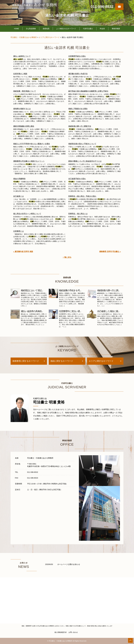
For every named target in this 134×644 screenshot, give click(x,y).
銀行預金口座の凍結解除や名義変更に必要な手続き (88, 91)
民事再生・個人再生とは (78, 214)
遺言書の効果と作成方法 (78, 74)
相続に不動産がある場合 (78, 109)
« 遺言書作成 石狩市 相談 (23, 252)
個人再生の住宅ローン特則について (27, 214)
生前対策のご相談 (20, 74)
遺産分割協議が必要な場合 (24, 126)
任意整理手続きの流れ (77, 56)
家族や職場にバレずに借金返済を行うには (85, 161)
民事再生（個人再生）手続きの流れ (82, 196)
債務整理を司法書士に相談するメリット (29, 161)
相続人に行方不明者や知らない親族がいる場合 (32, 144)
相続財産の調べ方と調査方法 (80, 126)
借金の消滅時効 (19, 179)
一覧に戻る (67, 257)
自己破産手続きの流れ (77, 179)
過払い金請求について (22, 56)
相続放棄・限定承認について (25, 91)
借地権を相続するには (22, 109)
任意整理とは (18, 231)
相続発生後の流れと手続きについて (82, 144)
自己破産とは (18, 196)
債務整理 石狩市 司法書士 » (110, 252)
